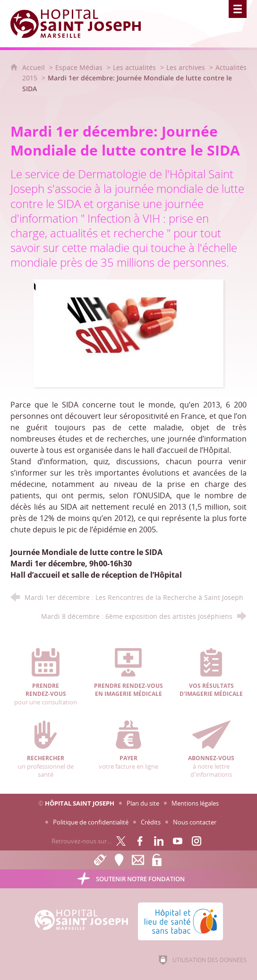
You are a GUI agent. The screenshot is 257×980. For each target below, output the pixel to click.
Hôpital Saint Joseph (80, 803)
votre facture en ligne (128, 746)
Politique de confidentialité (91, 822)
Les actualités (134, 67)
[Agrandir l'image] (128, 332)
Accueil (34, 67)
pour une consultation (46, 677)
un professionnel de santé (46, 750)
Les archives (186, 67)
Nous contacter (195, 822)
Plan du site (143, 803)
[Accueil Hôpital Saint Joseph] (81, 24)
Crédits (151, 822)
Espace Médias (79, 67)
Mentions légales (195, 803)
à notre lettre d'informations (211, 750)
